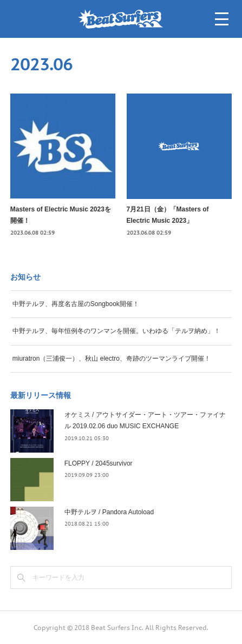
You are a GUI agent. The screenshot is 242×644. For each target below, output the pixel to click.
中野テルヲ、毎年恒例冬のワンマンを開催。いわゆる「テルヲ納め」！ (116, 331)
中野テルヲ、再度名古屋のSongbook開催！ (76, 304)
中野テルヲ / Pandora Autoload (109, 512)
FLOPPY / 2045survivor (99, 463)
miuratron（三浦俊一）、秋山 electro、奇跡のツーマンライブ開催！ (112, 358)
